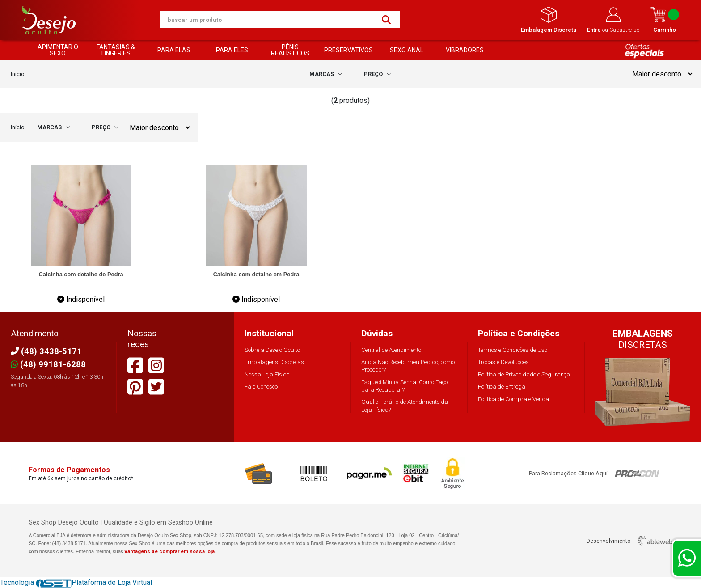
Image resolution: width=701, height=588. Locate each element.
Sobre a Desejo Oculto (272, 350)
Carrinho (665, 20)
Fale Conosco (261, 387)
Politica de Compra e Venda (513, 399)
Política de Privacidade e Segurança (524, 374)
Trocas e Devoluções (503, 362)
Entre (595, 30)
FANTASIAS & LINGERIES (116, 50)
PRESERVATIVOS (348, 50)
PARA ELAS (174, 50)
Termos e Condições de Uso (513, 350)
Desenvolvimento (629, 541)
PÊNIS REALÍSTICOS (290, 50)
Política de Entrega (502, 387)
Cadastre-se (624, 30)
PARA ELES (232, 50)
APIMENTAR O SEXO (58, 50)
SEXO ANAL (407, 50)
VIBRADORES (465, 50)
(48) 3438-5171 (46, 351)
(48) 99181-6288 (48, 364)
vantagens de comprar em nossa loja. (170, 552)
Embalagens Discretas (274, 362)
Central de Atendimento (391, 350)
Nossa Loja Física (267, 374)
